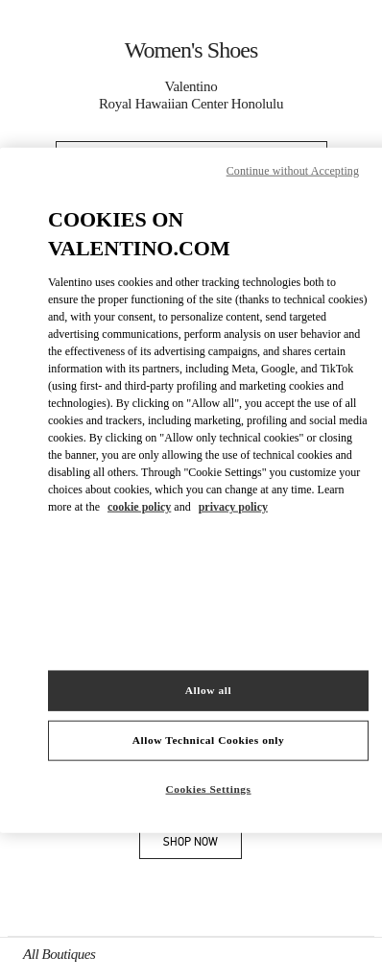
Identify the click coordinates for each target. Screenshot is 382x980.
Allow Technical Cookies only (208, 740)
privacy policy (233, 507)
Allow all (208, 690)
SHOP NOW (203, 845)
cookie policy (139, 507)
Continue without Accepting (293, 170)
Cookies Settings (209, 789)
